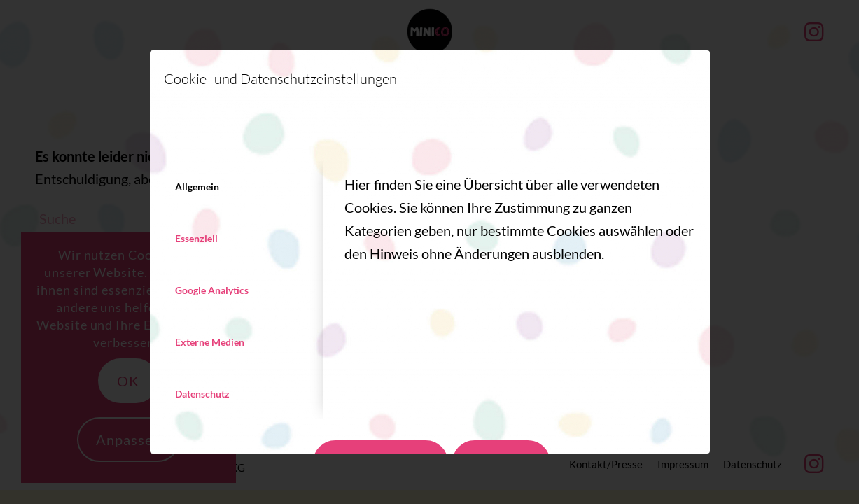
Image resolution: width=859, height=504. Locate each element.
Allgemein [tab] (197, 187)
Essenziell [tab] (196, 238)
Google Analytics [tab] (212, 290)
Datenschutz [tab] (202, 394)
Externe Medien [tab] (210, 342)
